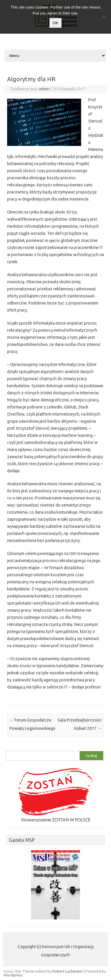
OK (55, 23)
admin (44, 89)
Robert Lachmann (67, 971)
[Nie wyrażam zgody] (104, 17)
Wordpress (13, 975)
